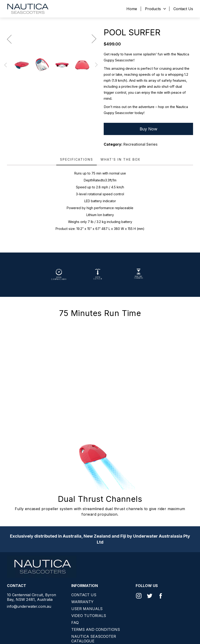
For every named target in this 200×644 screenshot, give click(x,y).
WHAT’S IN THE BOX (120, 159)
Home (132, 9)
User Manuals (87, 609)
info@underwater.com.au (29, 606)
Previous (7, 117)
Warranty (82, 602)
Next (95, 117)
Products (153, 9)
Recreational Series (140, 144)
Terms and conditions (96, 629)
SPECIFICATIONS (77, 159)
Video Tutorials (89, 616)
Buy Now (148, 129)
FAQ (75, 623)
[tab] (77, 160)
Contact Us (183, 9)
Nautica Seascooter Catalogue (94, 639)
